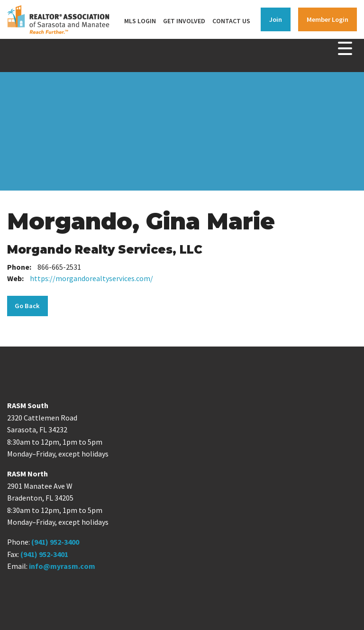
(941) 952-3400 (55, 542)
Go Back (27, 306)
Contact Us (231, 21)
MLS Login (140, 21)
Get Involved (184, 21)
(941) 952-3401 (44, 554)
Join (276, 19)
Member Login (328, 19)
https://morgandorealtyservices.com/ (91, 278)
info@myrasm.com (62, 566)
